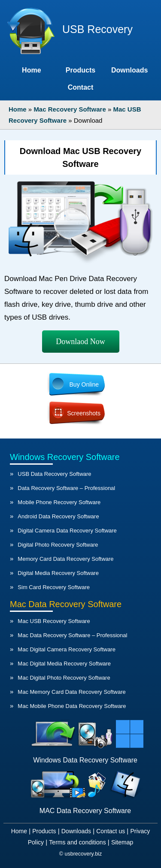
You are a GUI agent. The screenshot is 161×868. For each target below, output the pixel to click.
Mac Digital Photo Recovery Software (64, 678)
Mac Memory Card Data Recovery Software (71, 692)
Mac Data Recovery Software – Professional (72, 635)
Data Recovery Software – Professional (66, 488)
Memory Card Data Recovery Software (65, 559)
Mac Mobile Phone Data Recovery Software (72, 706)
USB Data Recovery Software (54, 474)
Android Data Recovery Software (58, 516)
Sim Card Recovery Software (54, 587)
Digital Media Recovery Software (58, 573)
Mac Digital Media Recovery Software (64, 664)
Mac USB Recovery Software (54, 621)
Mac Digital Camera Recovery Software (67, 649)
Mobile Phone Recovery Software (59, 502)
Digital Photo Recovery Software (58, 545)
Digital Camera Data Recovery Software (67, 531)
